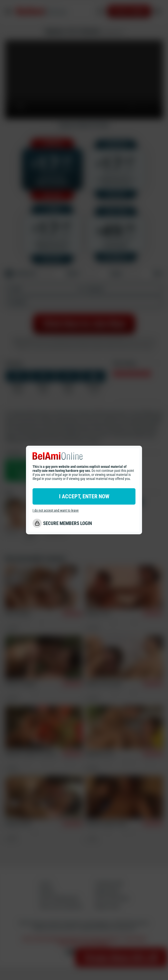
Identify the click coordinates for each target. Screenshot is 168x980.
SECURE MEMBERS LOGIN (68, 523)
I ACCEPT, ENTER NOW (84, 496)
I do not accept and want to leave (56, 510)
